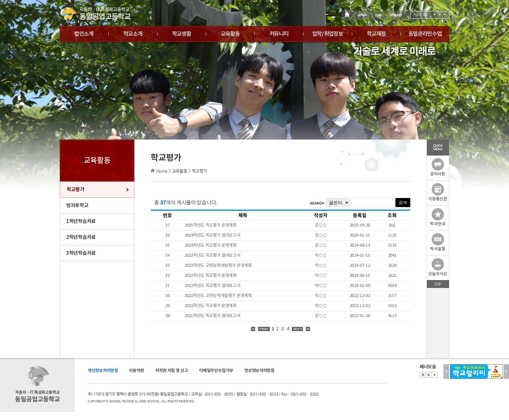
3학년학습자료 (81, 253)
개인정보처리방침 (103, 371)
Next (506, 371)
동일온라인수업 (425, 34)
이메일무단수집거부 (216, 371)
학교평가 (75, 190)
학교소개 (133, 34)
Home (162, 171)
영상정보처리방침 (259, 371)
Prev (446, 371)
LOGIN (362, 15)
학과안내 (438, 217)
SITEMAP (396, 15)
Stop (428, 375)
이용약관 (137, 371)
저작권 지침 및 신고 (172, 371)
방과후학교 (77, 205)
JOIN (378, 15)
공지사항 (438, 167)
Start (435, 375)
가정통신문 (438, 192)
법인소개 (84, 34)
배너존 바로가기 (423, 375)
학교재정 (376, 34)
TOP (438, 284)
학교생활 (182, 34)
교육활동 (230, 34)
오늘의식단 (438, 267)
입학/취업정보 (328, 34)
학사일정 (438, 242)
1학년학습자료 (81, 221)
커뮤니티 (279, 34)
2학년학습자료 (81, 237)
